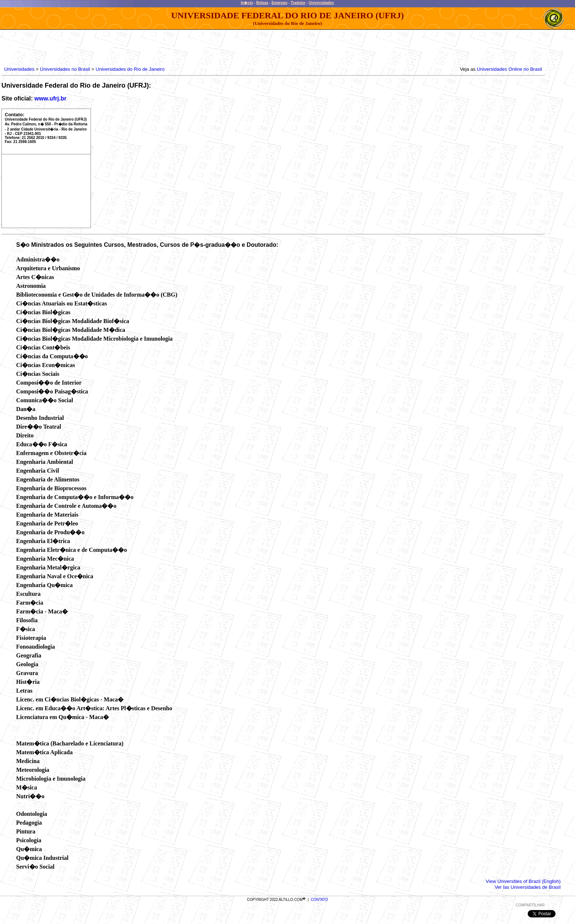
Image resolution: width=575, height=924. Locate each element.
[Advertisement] (136, 46)
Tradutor (298, 3)
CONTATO (319, 900)
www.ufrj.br (50, 98)
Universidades (321, 3)
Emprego (279, 3)
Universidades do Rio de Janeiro (130, 69)
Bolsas (262, 3)
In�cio (247, 3)
